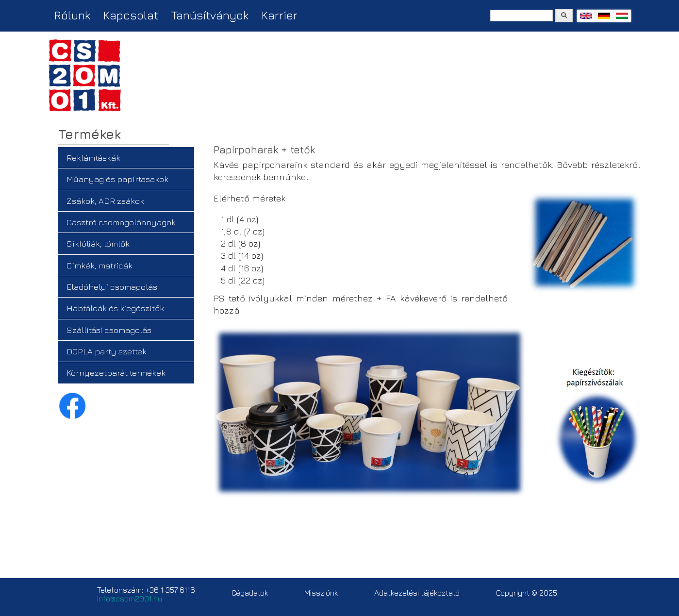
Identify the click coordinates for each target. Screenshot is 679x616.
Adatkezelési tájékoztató (417, 593)
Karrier (280, 15)
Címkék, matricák (99, 265)
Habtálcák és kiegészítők (115, 308)
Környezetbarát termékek (116, 373)
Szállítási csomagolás (109, 330)
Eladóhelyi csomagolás (112, 287)
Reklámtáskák (93, 158)
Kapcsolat (131, 15)
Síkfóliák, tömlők (98, 243)
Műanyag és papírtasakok (117, 179)
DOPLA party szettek (107, 351)
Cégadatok (250, 593)
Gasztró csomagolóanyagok (121, 222)
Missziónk (321, 593)
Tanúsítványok (210, 15)
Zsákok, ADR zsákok (105, 201)
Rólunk (72, 15)
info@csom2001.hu (130, 599)
